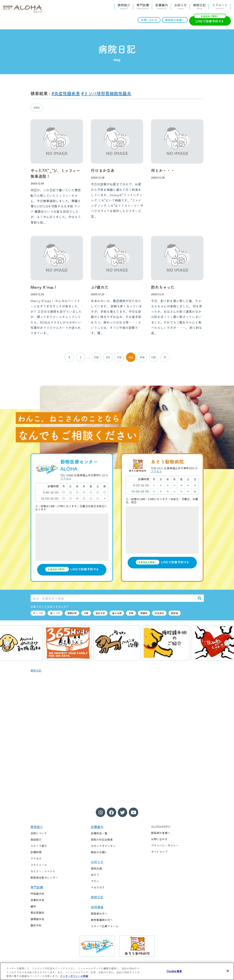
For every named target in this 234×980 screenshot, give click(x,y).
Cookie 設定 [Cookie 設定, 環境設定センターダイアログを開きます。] (174, 971)
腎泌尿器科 (37, 912)
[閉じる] (228, 971)
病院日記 (199, 6)
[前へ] (69, 357)
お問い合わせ (149, 20)
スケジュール (39, 865)
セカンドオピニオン (103, 846)
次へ (227, 643)
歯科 (33, 906)
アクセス (66, 478)
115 (153, 357)
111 (108, 357)
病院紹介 (124, 6)
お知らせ (181, 6)
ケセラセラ (98, 887)
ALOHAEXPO (161, 826)
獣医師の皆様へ (175, 20)
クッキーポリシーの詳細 (74, 976)
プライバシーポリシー (165, 845)
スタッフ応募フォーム (105, 926)
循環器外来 (37, 919)
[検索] (200, 598)
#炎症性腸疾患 (66, 93)
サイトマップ (159, 852)
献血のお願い (99, 852)
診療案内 (162, 6)
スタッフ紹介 (39, 846)
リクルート (220, 6)
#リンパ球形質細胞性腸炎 (106, 93)
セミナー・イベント (43, 871)
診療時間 (36, 852)
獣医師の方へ (99, 913)
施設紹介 (36, 839)
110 (96, 357)
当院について (39, 833)
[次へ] (165, 357)
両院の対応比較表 (102, 839)
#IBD (37, 107)
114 (142, 357)
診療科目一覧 (99, 833)
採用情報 (97, 907)
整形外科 (36, 925)
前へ (7, 643)
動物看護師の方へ (102, 920)
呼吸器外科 (37, 894)
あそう (95, 875)
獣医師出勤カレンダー (44, 877)
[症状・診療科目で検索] (113, 598)
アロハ (95, 881)
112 (119, 357)
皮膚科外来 (37, 900)
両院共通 (96, 868)
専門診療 (143, 6)
